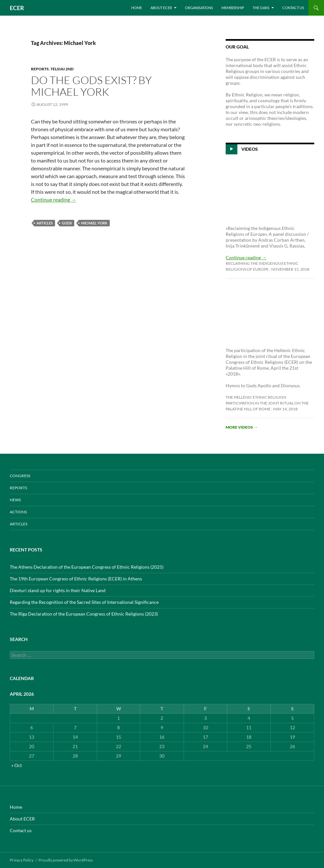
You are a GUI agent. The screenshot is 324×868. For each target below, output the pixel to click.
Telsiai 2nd (62, 69)
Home (137, 8)
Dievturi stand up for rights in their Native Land (58, 590)
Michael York (94, 223)
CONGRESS (20, 476)
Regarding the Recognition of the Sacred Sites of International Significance (84, 602)
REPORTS (40, 69)
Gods (67, 223)
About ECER (161, 8)
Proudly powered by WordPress (66, 860)
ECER (17, 8)
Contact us (293, 8)
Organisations (199, 8)
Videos (250, 149)
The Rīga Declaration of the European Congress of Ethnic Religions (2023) (84, 614)
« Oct (17, 765)
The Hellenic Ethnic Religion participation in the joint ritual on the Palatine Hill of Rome (267, 403)
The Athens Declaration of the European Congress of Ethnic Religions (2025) (87, 567)
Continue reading (54, 199)
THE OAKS (261, 8)
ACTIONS (18, 512)
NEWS (15, 500)
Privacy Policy (22, 860)
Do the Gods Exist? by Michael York (91, 86)
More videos (242, 427)
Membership (233, 8)
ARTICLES (45, 223)
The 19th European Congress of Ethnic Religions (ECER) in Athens (76, 579)
